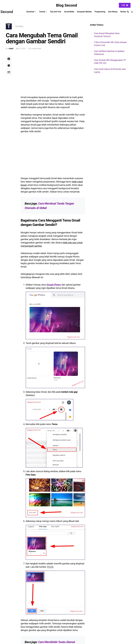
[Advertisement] (53, 76)
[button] (132, 12)
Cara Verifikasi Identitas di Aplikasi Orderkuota (109, 53)
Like (125, 5)
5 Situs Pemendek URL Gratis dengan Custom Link (110, 44)
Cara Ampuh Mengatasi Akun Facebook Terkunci (107, 35)
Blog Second (66, 5)
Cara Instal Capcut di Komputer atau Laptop (110, 71)
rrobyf (11, 51)
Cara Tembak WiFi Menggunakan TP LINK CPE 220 (110, 62)
